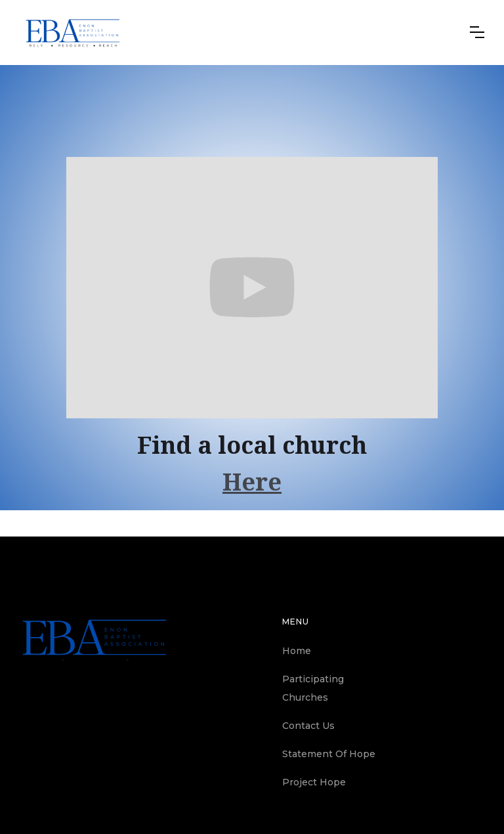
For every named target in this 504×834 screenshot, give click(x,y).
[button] (477, 32)
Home (297, 651)
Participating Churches (313, 688)
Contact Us (308, 726)
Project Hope (314, 782)
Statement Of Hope (329, 754)
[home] (73, 33)
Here (252, 483)
